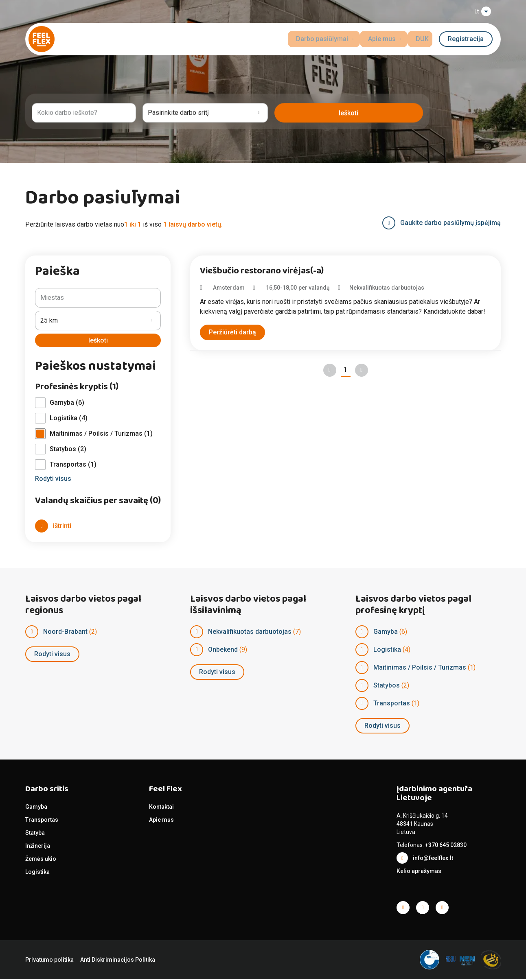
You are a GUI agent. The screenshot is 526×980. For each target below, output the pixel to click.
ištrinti (62, 527)
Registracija (466, 39)
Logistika (387, 650)
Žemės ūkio (41, 860)
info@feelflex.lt (433, 859)
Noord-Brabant (65, 632)
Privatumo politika (49, 960)
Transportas (392, 704)
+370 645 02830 (446, 846)
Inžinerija (38, 847)
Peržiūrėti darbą (232, 332)
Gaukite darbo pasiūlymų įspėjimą (450, 223)
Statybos (387, 686)
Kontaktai (161, 808)
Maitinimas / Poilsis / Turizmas (420, 668)
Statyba (35, 834)
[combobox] (108, 111)
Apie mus (161, 821)
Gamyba (386, 632)
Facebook (403, 908)
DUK (426, 39)
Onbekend (223, 650)
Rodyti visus (52, 655)
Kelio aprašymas (419, 872)
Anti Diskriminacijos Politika (118, 960)
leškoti (401, 112)
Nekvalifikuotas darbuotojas (250, 632)
